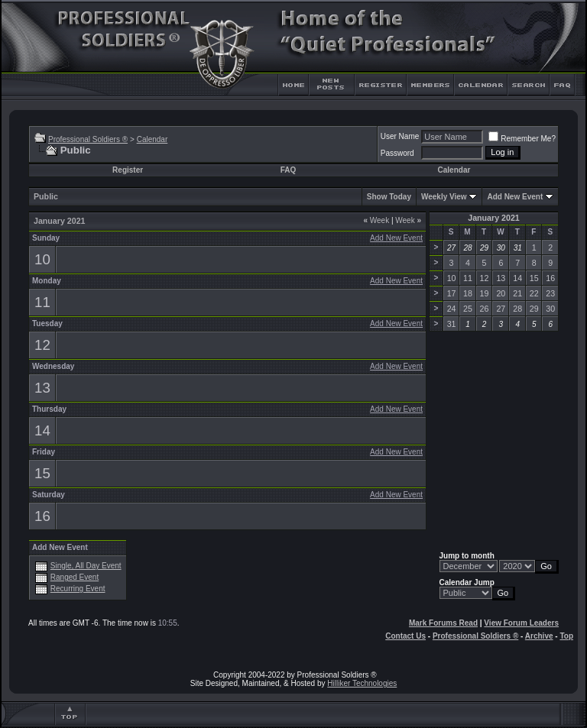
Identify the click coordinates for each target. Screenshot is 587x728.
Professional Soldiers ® (88, 139)
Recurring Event (78, 589)
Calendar (152, 139)
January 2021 (494, 218)
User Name (400, 136)
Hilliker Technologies (362, 683)
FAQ (289, 170)
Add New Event (515, 197)
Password (397, 153)
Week (376, 220)
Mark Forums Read (443, 623)
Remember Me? (522, 139)
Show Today (389, 197)
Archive (539, 636)
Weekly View (444, 197)
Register (128, 170)
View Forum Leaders (521, 623)
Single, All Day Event (86, 566)
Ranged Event (75, 577)
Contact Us (405, 636)
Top (566, 636)
